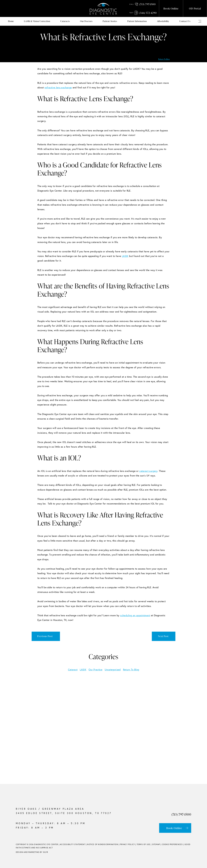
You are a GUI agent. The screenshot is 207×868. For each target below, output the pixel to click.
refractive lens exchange (58, 87)
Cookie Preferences (172, 844)
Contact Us (185, 21)
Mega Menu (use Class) (200, 21)
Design (19, 852)
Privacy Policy (127, 844)
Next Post (163, 636)
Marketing (34, 852)
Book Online (171, 8)
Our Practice (95, 669)
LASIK (125, 256)
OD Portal (195, 8)
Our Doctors (86, 21)
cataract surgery (148, 471)
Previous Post (45, 636)
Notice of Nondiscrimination (103, 844)
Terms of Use (143, 844)
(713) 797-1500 (143, 4)
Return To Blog (164, 59)
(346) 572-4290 (143, 13)
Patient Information (137, 21)
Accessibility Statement (73, 844)
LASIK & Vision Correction (37, 21)
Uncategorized (113, 669)
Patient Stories (110, 21)
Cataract (73, 669)
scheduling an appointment (135, 615)
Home (11, 21)
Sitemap (156, 844)
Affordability (163, 21)
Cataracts (65, 21)
